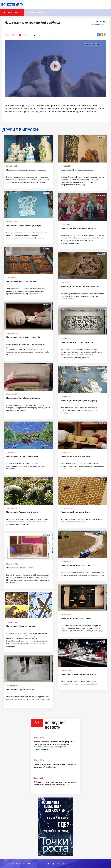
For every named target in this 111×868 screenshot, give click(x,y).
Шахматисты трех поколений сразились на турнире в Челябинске (55, 766)
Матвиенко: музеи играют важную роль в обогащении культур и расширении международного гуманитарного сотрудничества (54, 745)
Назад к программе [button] (99, 24)
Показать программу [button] (37, 12)
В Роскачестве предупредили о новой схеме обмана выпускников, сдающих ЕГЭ (55, 783)
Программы (101, 22)
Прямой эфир (11, 12)
